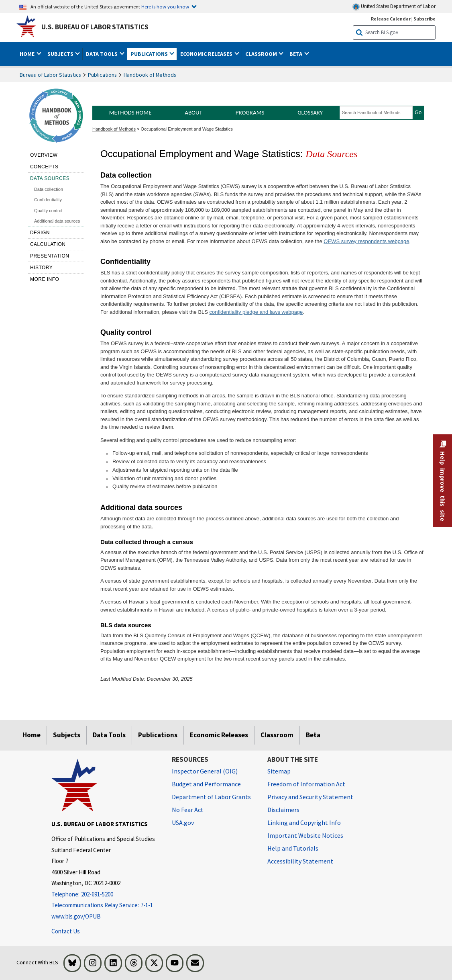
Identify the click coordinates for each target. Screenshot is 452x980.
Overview (44, 155)
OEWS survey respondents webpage (366, 241)
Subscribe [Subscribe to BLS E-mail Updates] (425, 19)
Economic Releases (219, 735)
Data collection (49, 189)
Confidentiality (48, 200)
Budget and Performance (206, 784)
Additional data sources (57, 221)
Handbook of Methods (150, 75)
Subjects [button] (61, 54)
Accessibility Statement (300, 861)
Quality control (48, 211)
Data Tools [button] (102, 54)
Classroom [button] (262, 54)
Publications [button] (150, 54)
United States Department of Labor (394, 7)
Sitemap (279, 771)
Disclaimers (283, 810)
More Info (45, 279)
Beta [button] (296, 54)
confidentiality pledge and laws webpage (256, 312)
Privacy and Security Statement (310, 797)
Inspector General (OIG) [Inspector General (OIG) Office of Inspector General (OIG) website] (205, 771)
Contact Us (66, 931)
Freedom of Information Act (306, 784)
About (193, 113)
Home (32, 735)
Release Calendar (391, 19)
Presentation (50, 256)
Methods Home (130, 113)
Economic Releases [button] (207, 54)
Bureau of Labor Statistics (50, 75)
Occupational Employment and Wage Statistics (187, 129)
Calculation (48, 244)
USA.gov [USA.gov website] (183, 822)
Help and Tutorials (293, 848)
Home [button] (28, 54)
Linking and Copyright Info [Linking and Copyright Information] (304, 822)
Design (40, 233)
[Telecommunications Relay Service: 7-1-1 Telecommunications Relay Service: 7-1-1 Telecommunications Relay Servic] (106, 905)
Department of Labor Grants (211, 797)
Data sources (50, 178)
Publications (102, 75)
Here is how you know (165, 6)
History (41, 268)
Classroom (277, 735)
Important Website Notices (305, 835)
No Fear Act (188, 810)
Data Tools (109, 735)
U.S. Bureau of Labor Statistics (95, 27)
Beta (313, 735)
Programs (250, 113)
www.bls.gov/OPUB (76, 916)
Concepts (44, 167)
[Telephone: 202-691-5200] (106, 895)
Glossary (310, 113)
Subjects (67, 735)
